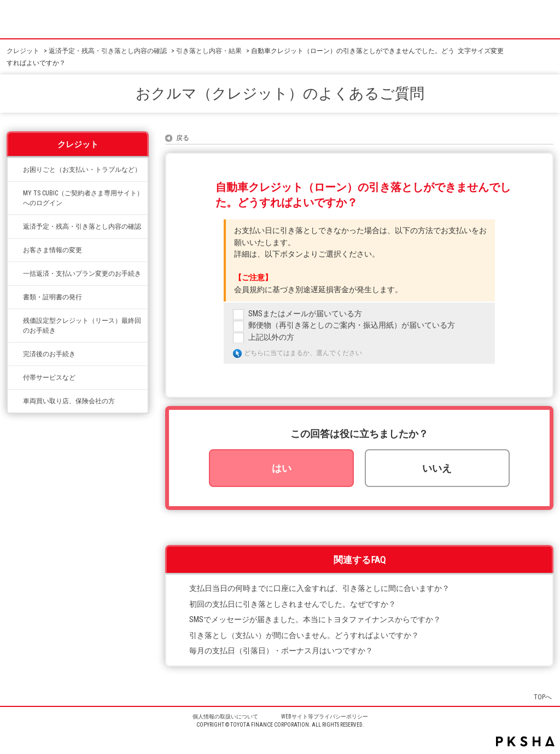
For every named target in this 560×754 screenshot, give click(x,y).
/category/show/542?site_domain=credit (15, 401)
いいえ (437, 468)
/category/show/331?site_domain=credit (15, 250)
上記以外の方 (271, 337)
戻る (183, 138)
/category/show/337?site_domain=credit (15, 354)
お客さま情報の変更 (52, 250)
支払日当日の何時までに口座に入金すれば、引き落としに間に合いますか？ (319, 588)
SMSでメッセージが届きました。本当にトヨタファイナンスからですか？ (315, 620)
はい (282, 468)
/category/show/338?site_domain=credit (15, 227)
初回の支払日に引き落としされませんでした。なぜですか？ (293, 604)
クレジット (23, 51)
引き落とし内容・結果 (209, 51)
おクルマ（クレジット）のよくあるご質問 (280, 94)
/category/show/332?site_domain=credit (15, 297)
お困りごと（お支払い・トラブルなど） (82, 170)
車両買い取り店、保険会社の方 (69, 401)
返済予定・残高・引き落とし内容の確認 (108, 51)
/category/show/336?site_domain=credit (15, 321)
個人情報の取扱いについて (225, 717)
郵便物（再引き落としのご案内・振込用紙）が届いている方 (352, 325)
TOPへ (543, 697)
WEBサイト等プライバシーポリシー (325, 717)
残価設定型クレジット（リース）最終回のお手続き (82, 326)
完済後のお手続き (49, 354)
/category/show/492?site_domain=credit (15, 193)
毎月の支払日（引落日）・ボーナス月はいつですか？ (281, 651)
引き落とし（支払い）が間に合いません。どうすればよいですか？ (304, 636)
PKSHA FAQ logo (525, 741)
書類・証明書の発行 (52, 297)
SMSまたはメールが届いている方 (305, 314)
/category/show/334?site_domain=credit (15, 170)
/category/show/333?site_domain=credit (15, 378)
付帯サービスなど (49, 378)
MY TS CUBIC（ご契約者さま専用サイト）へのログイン (83, 198)
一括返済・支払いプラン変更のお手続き (82, 274)
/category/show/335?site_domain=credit (15, 274)
